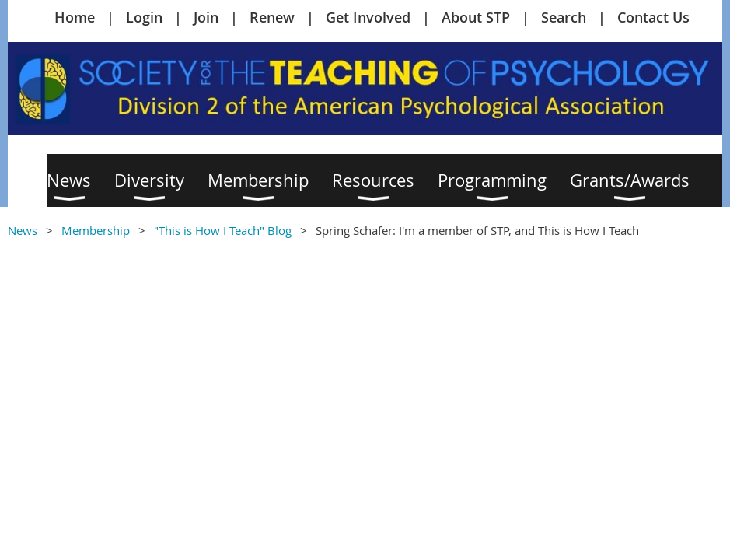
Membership (96, 230)
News (23, 230)
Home (75, 17)
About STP (476, 17)
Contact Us (653, 17)
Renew (272, 17)
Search (564, 17)
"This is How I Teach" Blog (223, 230)
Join (206, 17)
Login (144, 17)
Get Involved (368, 17)
